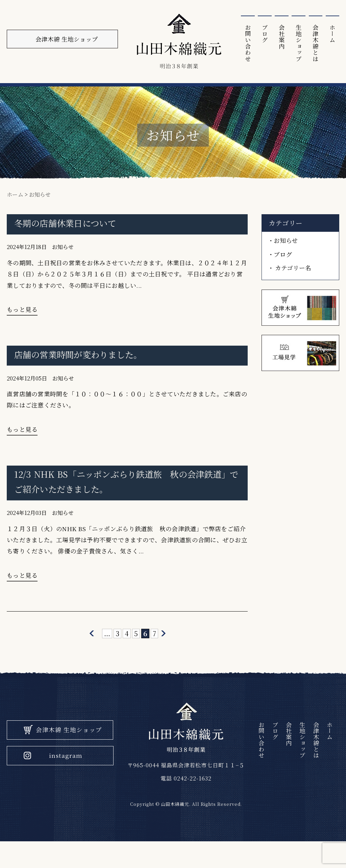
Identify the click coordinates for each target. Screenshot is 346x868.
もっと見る (22, 316)
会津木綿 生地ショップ (70, 754)
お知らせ (63, 252)
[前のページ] (92, 653)
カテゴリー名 (294, 272)
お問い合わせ (244, 43)
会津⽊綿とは (315, 43)
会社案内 (279, 37)
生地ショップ (297, 43)
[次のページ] (164, 653)
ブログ (262, 34)
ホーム (332, 34)
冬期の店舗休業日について (67, 227)
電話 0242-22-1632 (185, 800)
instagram (67, 781)
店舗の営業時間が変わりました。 (81, 363)
